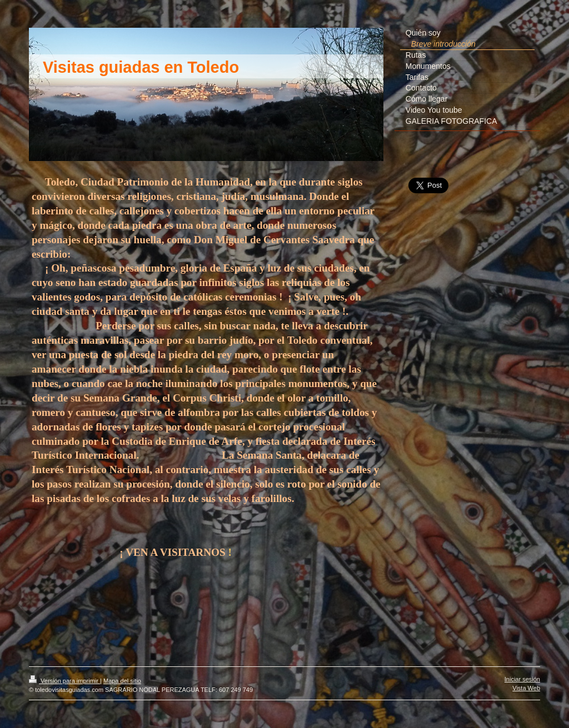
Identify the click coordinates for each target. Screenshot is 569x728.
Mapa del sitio (122, 681)
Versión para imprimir (64, 681)
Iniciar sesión (522, 679)
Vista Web (526, 688)
